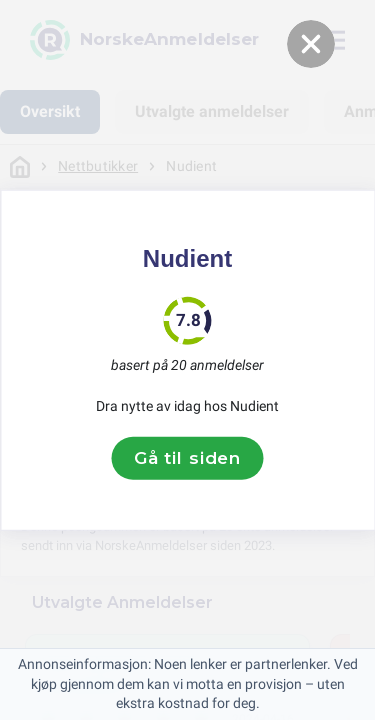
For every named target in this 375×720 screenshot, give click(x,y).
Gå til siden (187, 458)
